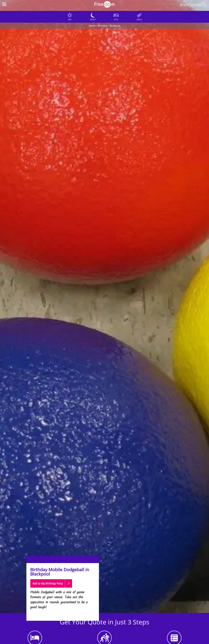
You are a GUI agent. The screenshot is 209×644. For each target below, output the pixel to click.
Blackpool (115, 26)
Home (92, 26)
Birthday (103, 26)
